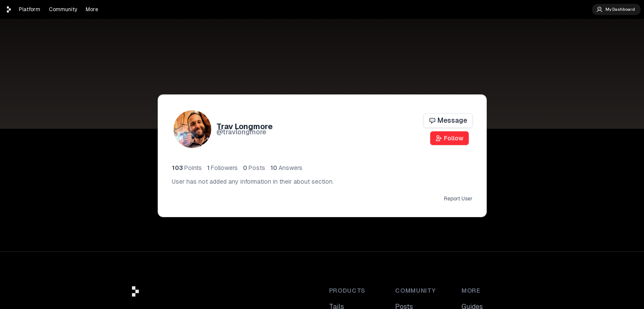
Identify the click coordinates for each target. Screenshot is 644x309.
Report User (458, 199)
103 (187, 168)
